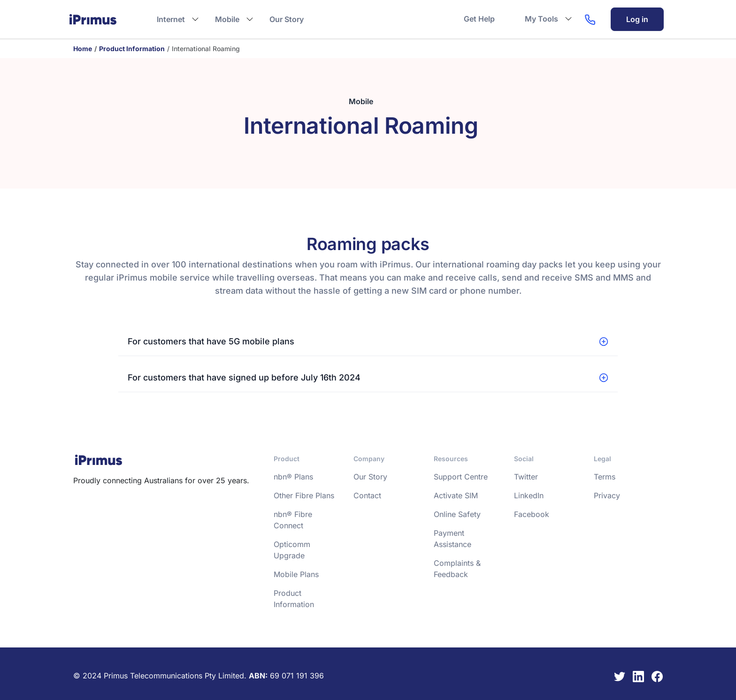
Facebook (532, 514)
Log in (637, 19)
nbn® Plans (293, 477)
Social (524, 459)
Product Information (132, 49)
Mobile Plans (296, 574)
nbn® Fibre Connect (293, 520)
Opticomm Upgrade (292, 550)
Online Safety (457, 514)
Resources (451, 459)
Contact (367, 495)
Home (83, 49)
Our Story (287, 19)
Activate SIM (456, 495)
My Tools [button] (541, 19)
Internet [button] (171, 19)
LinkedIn (529, 495)
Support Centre (461, 477)
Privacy (607, 495)
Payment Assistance (452, 539)
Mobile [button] (227, 19)
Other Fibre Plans (304, 495)
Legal (602, 459)
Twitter (526, 477)
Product (287, 459)
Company (369, 459)
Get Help (479, 19)
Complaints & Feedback (457, 569)
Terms (605, 477)
